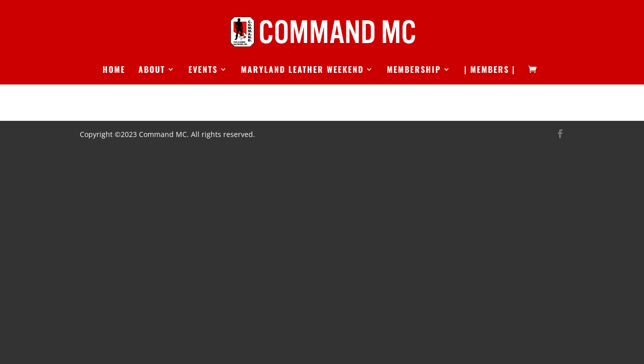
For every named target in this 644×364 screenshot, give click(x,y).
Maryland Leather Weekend (302, 71)
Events (203, 71)
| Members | (490, 71)
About (152, 71)
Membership (414, 71)
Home (114, 71)
